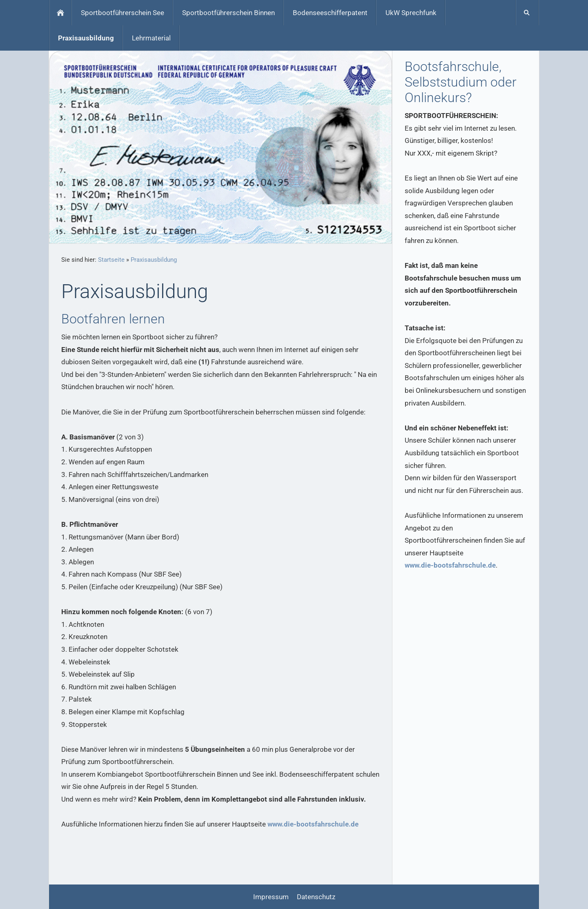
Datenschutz (316, 897)
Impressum (271, 897)
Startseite (111, 260)
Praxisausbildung (154, 260)
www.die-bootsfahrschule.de (313, 824)
